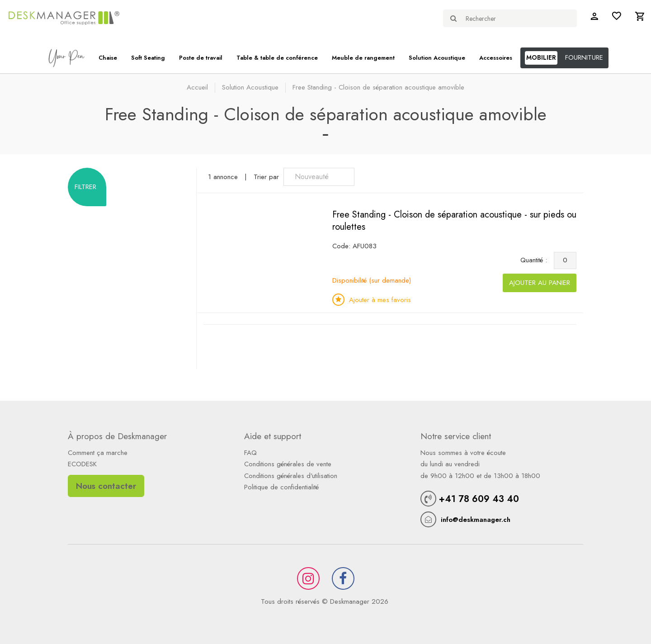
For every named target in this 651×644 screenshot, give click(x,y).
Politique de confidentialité (281, 487)
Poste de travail (201, 58)
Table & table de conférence (277, 58)
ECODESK (82, 464)
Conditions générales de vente (288, 464)
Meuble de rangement (363, 58)
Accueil (197, 87)
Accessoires (496, 58)
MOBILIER (541, 57)
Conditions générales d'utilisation (291, 476)
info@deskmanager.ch (476, 520)
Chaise (108, 58)
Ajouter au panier (540, 283)
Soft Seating (148, 58)
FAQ (250, 453)
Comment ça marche (98, 453)
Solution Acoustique (437, 58)
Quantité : (536, 260)
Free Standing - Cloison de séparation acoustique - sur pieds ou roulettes (454, 221)
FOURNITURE (584, 57)
